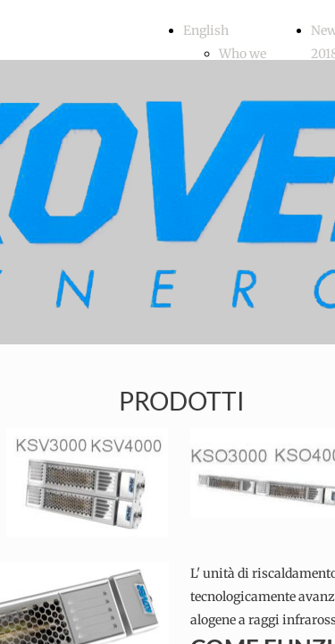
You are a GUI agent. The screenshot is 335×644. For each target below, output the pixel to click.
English (206, 30)
